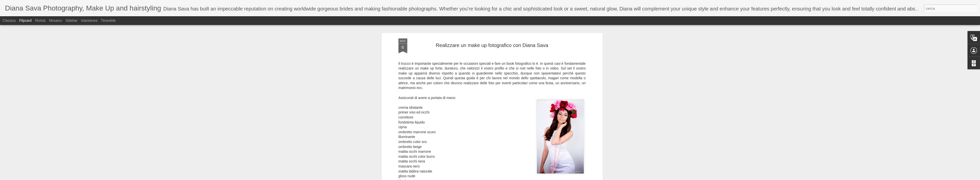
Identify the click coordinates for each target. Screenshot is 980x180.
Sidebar (71, 20)
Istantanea (89, 20)
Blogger (506, 177)
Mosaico (55, 20)
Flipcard (25, 20)
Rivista (40, 20)
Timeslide (108, 20)
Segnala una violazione (526, 177)
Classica (9, 20)
